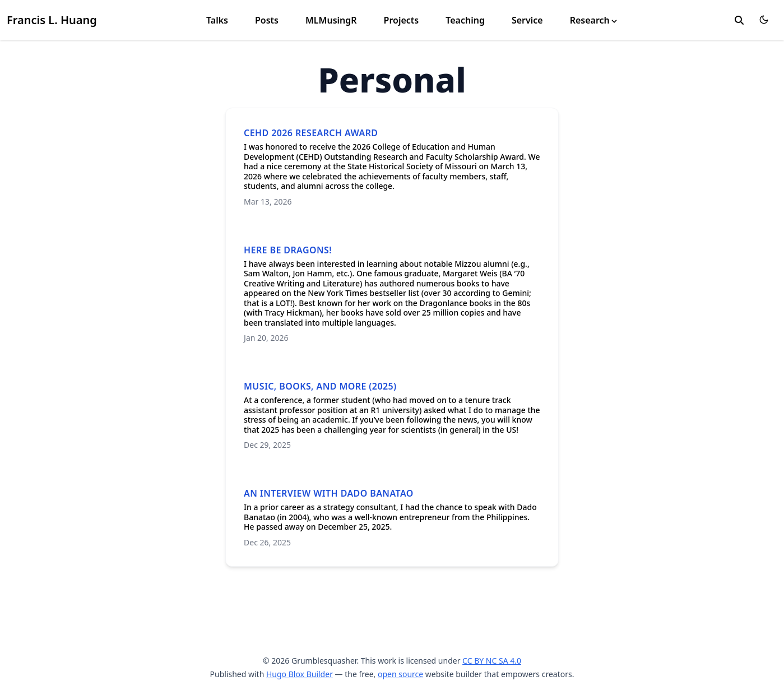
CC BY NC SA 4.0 (492, 661)
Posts (267, 20)
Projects (402, 20)
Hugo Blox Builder (300, 674)
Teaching (465, 20)
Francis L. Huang (52, 20)
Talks (217, 20)
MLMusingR (331, 20)
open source (400, 674)
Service (527, 20)
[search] (739, 20)
